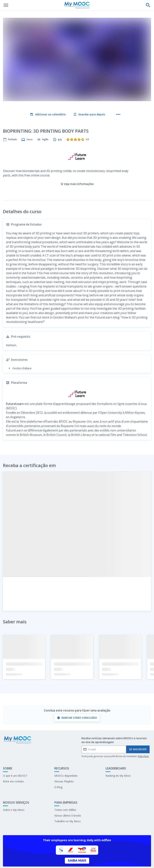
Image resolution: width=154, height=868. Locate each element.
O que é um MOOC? (15, 759)
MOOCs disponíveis (66, 759)
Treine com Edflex (65, 794)
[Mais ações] (118, 114)
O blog (58, 771)
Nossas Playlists (64, 765)
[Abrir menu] (6, 5)
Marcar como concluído (77, 701)
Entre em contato (13, 765)
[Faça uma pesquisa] (148, 5)
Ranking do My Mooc (118, 759)
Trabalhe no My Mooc (68, 805)
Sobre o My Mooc (14, 794)
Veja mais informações (77, 168)
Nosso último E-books (68, 799)
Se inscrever (138, 733)
